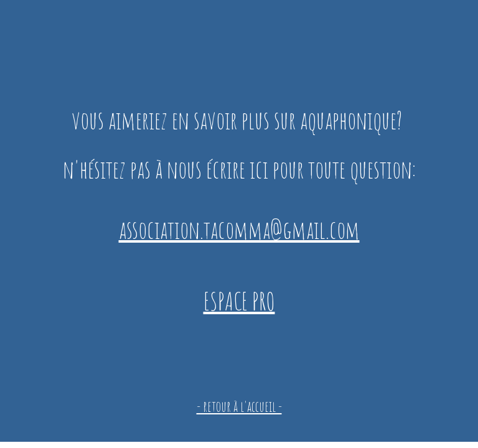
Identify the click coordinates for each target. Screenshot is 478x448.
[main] (239, 200)
